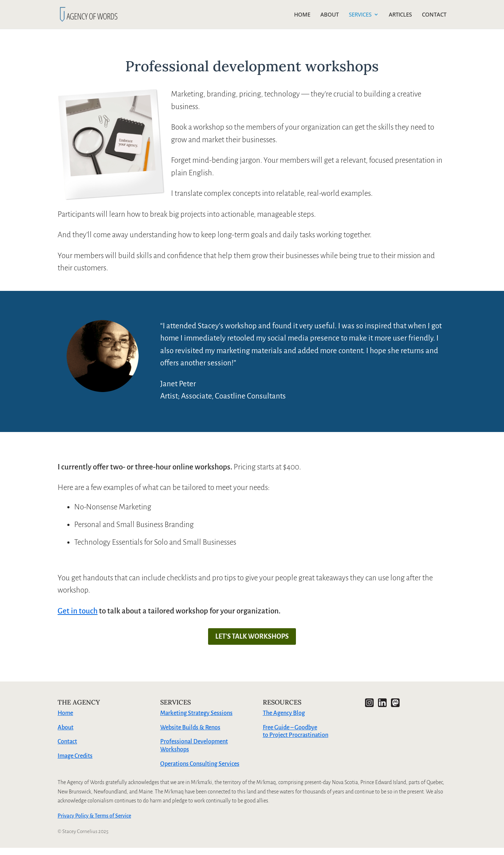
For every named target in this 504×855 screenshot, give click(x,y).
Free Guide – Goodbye (290, 728)
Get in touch (78, 611)
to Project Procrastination (296, 735)
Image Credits (75, 756)
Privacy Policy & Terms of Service (94, 816)
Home (65, 713)
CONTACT (434, 15)
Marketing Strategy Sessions (196, 713)
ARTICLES (400, 15)
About (66, 728)
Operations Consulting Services (200, 764)
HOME (302, 15)
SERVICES (360, 15)
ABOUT (330, 15)
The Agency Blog (284, 713)
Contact (67, 742)
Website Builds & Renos (190, 728)
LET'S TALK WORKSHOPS (252, 636)
